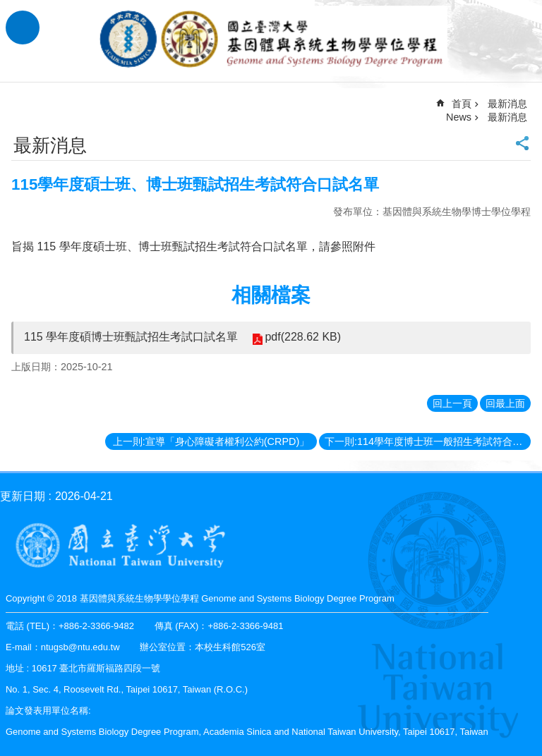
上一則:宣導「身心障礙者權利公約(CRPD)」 (211, 441)
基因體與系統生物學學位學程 (271, 41)
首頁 (462, 104)
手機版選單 (23, 28)
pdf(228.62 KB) (303, 337)
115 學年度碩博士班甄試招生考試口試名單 (131, 337)
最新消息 (507, 117)
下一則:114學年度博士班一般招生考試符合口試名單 (428, 441)
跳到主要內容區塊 (7, 7)
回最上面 (505, 403)
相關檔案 (271, 295)
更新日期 (23, 496)
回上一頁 (452, 403)
